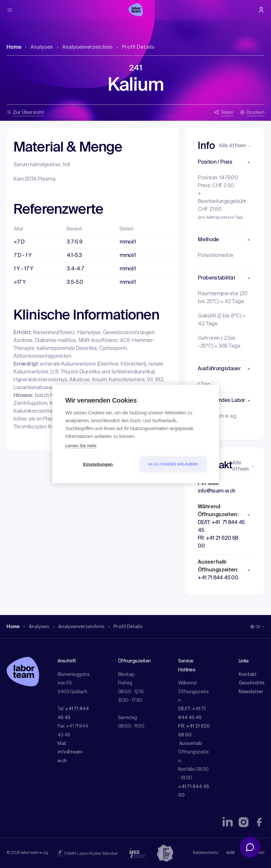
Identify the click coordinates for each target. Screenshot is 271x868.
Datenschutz (206, 853)
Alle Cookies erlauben (173, 464)
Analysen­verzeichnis (85, 47)
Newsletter (251, 692)
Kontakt (248, 675)
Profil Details (136, 47)
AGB (230, 853)
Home (14, 47)
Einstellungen (98, 464)
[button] (224, 162)
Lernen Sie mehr (81, 446)
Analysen (39, 47)
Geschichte (252, 683)
